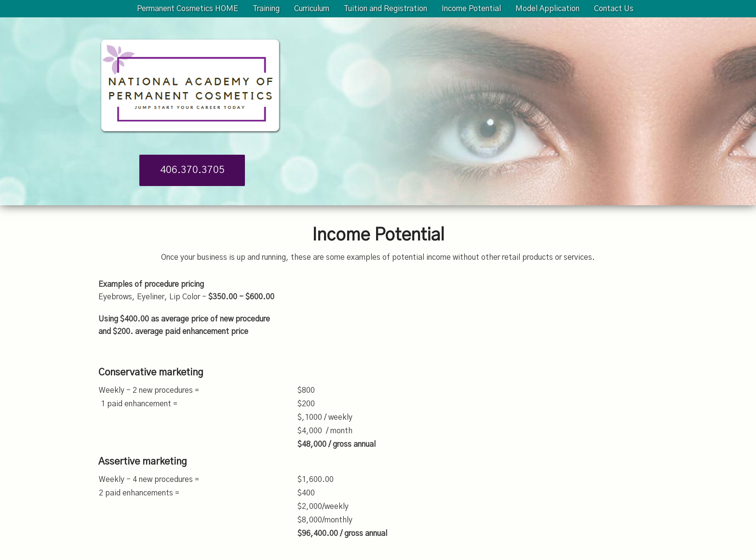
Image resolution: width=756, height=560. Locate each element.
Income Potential (471, 9)
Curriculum (312, 9)
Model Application (547, 9)
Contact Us (614, 9)
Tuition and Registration (385, 9)
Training (266, 9)
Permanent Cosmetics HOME (188, 9)
